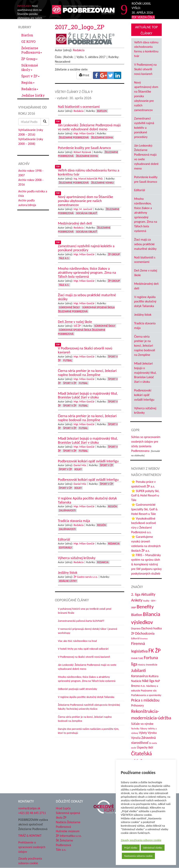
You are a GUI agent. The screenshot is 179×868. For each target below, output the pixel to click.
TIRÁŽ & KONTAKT (30, 836)
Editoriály (66, 548)
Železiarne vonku (103, 183)
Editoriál (140, 190)
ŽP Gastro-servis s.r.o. (86, 577)
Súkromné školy (30, 67)
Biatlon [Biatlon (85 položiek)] (137, 615)
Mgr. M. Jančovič (83, 209)
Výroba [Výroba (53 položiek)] (152, 733)
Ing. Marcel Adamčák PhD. (88, 179)
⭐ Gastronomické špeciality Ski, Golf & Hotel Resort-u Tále (144, 509)
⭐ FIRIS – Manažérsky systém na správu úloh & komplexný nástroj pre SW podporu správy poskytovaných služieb (146, 564)
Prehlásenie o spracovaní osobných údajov (32, 847)
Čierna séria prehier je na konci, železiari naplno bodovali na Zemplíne (145, 346)
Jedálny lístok (143, 315)
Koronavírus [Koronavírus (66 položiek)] (140, 676)
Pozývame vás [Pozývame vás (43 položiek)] (149, 691)
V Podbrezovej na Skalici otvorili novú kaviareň (84, 657)
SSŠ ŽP (77, 326)
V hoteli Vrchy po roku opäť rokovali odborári (83, 649)
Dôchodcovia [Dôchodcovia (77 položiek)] (145, 633)
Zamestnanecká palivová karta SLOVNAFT (81, 621)
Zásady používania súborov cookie (141, 840)
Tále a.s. (64, 258)
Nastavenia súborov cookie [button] (138, 856)
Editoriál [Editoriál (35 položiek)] (135, 638)
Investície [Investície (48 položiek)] (152, 665)
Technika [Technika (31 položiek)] (135, 729)
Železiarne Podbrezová (32, 50)
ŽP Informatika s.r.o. (69, 836)
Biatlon (27, 35)
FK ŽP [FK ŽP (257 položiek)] (154, 650)
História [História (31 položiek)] (142, 665)
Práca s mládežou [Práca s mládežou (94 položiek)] (145, 700)
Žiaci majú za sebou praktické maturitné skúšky (145, 244)
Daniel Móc (80, 465)
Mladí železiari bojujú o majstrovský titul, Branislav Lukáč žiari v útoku (145, 373)
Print (84, 75)
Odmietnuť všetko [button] (153, 848)
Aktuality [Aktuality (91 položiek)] (148, 594)
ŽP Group (29, 59)
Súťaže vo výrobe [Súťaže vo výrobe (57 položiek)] (142, 724)
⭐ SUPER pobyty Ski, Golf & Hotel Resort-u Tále (145, 496)
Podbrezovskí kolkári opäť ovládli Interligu (144, 395)
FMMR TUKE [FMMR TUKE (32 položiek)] (137, 658)
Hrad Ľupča (63, 808)
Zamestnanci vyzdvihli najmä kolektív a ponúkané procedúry (144, 128)
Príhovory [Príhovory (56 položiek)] (138, 705)
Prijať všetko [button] (131, 848)
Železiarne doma (102, 137)
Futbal (68, 360)
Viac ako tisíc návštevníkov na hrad (77, 641)
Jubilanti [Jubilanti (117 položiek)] (139, 670)
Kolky (78, 469)
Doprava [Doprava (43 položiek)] (136, 629)
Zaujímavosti (67, 510)
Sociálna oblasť (86, 213)
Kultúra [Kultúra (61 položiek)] (154, 676)
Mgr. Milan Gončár (84, 133)
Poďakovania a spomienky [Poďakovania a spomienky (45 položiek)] (146, 695)
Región (28, 82)
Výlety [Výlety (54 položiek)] (143, 733)
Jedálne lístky (33, 95)
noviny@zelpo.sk (29, 808)
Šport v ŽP (30, 76)
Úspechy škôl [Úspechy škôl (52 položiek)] (145, 747)
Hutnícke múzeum (68, 831)
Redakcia (30, 89)
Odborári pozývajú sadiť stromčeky (78, 689)
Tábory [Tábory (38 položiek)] (144, 729)
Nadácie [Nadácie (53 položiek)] (136, 681)
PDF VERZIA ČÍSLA (143, 17)
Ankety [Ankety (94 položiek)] (137, 600)
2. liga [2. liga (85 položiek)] (136, 594)
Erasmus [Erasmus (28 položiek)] (144, 639)
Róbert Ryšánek (82, 152)
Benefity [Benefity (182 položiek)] (145, 607)
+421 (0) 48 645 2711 (32, 813)
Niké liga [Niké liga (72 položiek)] (148, 681)
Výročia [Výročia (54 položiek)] (136, 738)
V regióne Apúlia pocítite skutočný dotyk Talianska (86, 697)
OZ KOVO (28, 41)
